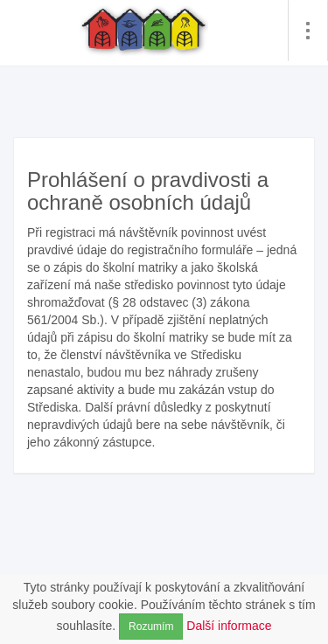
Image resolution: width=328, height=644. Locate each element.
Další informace (229, 626)
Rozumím (151, 627)
